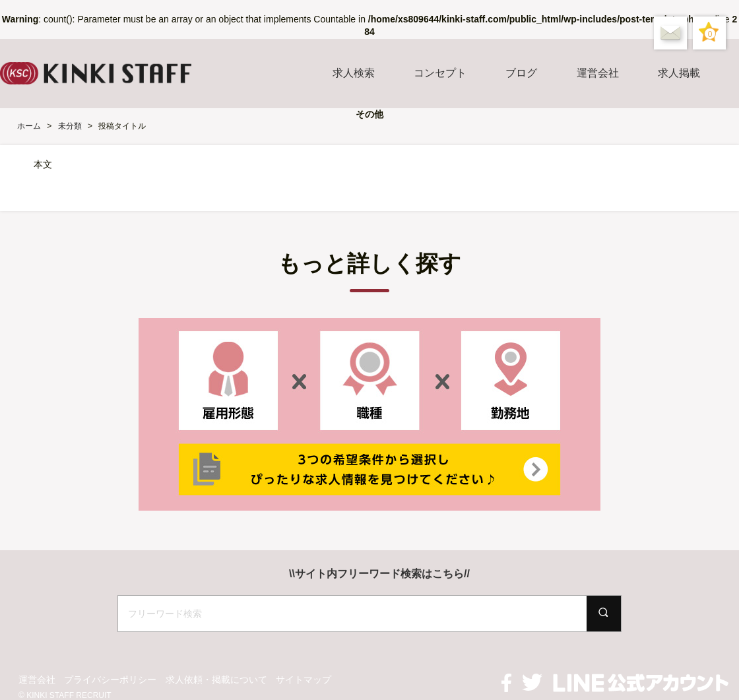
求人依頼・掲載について (216, 680)
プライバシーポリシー (110, 680)
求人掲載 (679, 73)
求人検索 (354, 73)
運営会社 (598, 73)
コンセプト (440, 73)
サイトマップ (304, 680)
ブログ (521, 73)
